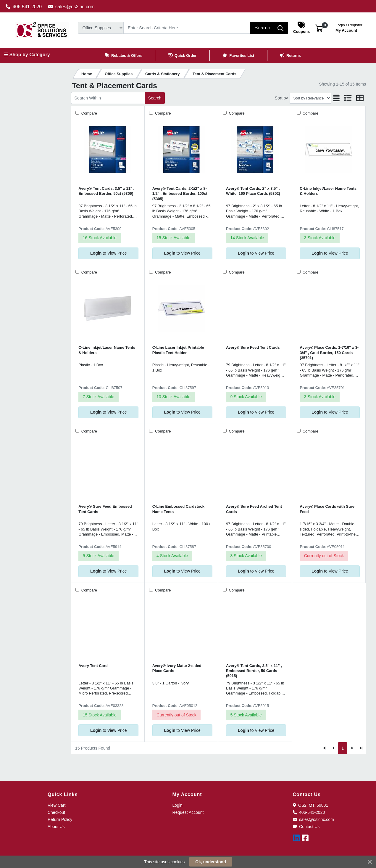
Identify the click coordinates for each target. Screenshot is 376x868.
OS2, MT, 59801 (311, 805)
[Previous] (334, 748)
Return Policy (60, 819)
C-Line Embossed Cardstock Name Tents (178, 509)
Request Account (188, 812)
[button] (319, 28)
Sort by (281, 98)
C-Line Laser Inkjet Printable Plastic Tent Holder (178, 350)
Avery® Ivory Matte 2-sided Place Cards (177, 668)
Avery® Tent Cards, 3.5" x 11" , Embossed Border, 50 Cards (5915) (254, 671)
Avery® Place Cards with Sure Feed (327, 509)
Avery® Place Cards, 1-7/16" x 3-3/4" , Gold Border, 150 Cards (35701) (329, 353)
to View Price (108, 253)
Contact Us (306, 827)
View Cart (57, 805)
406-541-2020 (24, 7)
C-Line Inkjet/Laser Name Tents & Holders (328, 191)
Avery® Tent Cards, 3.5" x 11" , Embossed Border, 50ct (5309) (106, 191)
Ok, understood (210, 862)
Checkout (56, 812)
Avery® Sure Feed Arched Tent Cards (254, 509)
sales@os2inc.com (71, 7)
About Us (56, 827)
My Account (349, 27)
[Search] (187, 28)
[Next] (352, 748)
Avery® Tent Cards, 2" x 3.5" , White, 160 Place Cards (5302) (253, 191)
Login (177, 805)
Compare (89, 113)
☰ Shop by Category (27, 55)
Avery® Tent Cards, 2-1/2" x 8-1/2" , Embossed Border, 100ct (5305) (180, 194)
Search (155, 98)
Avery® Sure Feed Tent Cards (253, 347)
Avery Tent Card (93, 666)
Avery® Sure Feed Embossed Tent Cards (105, 509)
